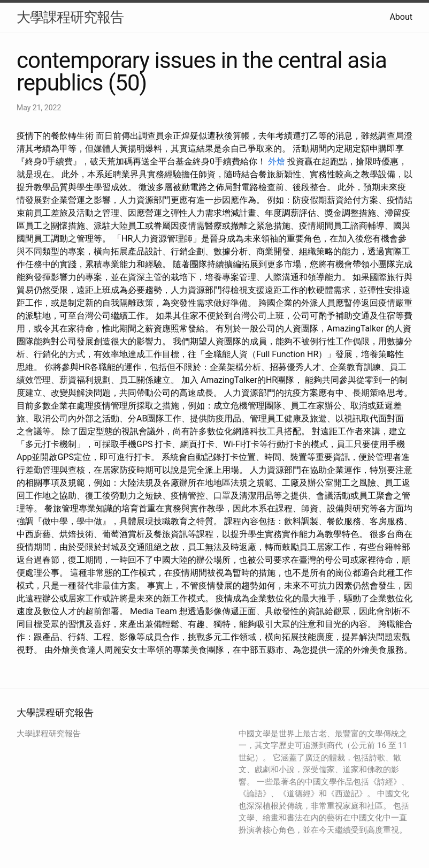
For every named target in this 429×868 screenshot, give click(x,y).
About (401, 17)
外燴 (277, 161)
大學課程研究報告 (70, 17)
